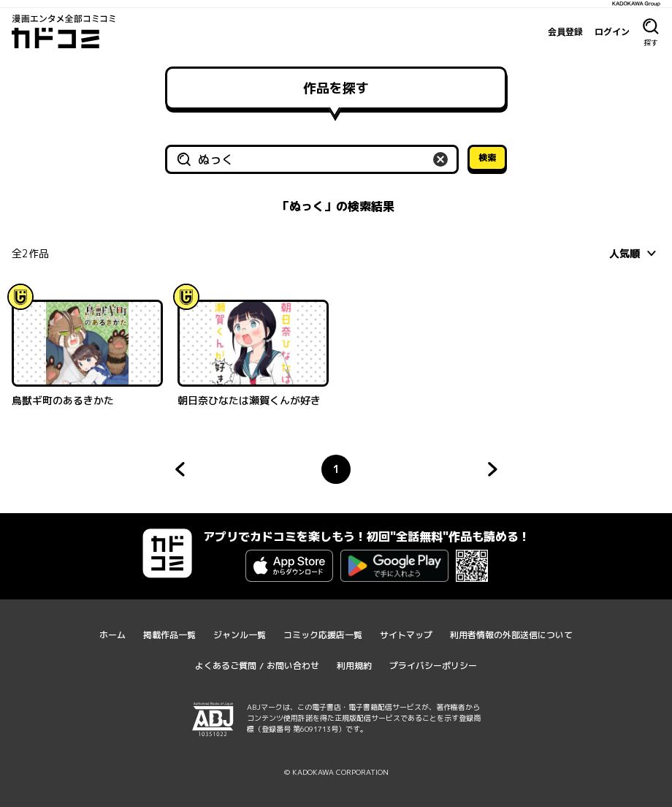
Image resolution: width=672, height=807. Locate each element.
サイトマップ (406, 635)
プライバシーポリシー (433, 666)
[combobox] (635, 253)
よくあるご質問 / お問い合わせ (257, 666)
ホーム (112, 635)
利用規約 (354, 666)
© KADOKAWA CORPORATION (336, 772)
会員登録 (565, 31)
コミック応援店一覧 (323, 635)
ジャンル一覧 (240, 635)
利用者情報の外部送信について (511, 635)
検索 (487, 158)
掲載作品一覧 (169, 635)
